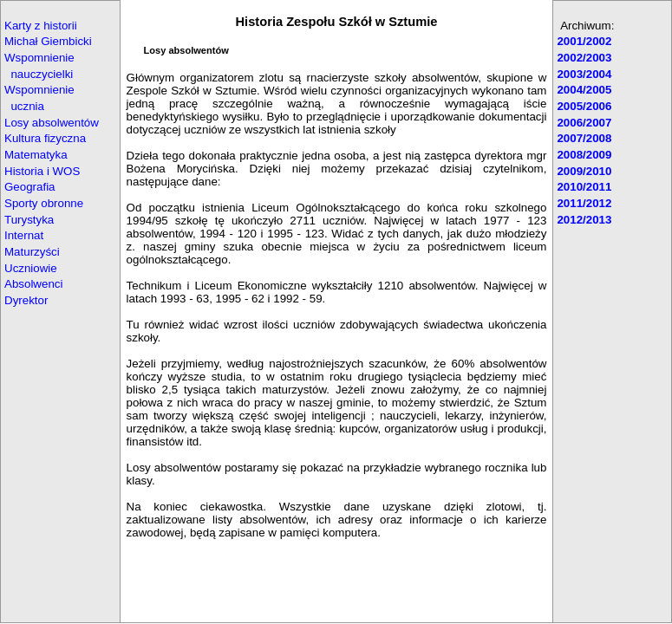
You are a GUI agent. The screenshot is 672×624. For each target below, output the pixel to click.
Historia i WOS (42, 171)
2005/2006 (584, 106)
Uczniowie (31, 268)
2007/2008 (584, 138)
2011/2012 (584, 203)
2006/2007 (584, 123)
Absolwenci (33, 284)
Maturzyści (32, 252)
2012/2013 (584, 220)
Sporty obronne (44, 203)
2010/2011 (584, 187)
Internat (24, 235)
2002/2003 (584, 58)
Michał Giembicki (48, 41)
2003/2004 (584, 74)
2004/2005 (584, 90)
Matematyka (36, 155)
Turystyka (29, 220)
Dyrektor (26, 300)
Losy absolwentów (52, 123)
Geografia (30, 187)
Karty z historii (41, 26)
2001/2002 (584, 41)
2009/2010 (584, 171)
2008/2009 (584, 155)
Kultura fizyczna (45, 138)
